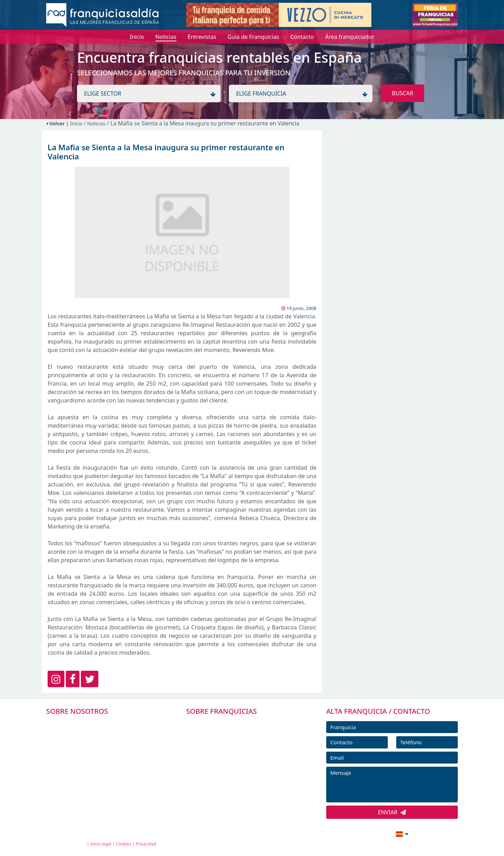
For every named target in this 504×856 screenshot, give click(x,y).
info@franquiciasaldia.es (342, 833)
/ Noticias (95, 123)
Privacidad (146, 844)
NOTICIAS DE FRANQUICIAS (231, 771)
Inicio (76, 123)
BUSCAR (402, 93)
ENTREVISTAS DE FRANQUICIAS (235, 787)
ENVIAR (392, 812)
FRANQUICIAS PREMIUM (227, 724)
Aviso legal (101, 844)
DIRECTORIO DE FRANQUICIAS (235, 739)
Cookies (124, 844)
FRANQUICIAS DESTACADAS (231, 755)
